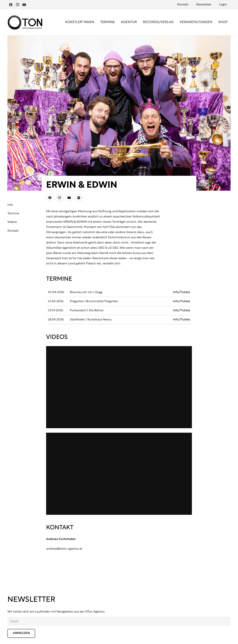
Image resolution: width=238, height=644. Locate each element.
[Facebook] (11, 5)
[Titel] (79, 198)
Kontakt (183, 5)
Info (10, 205)
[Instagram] (17, 5)
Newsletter (204, 5)
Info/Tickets (181, 292)
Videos (12, 222)
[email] (119, 621)
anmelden (21, 633)
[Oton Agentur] (25, 22)
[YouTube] (24, 5)
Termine (13, 214)
